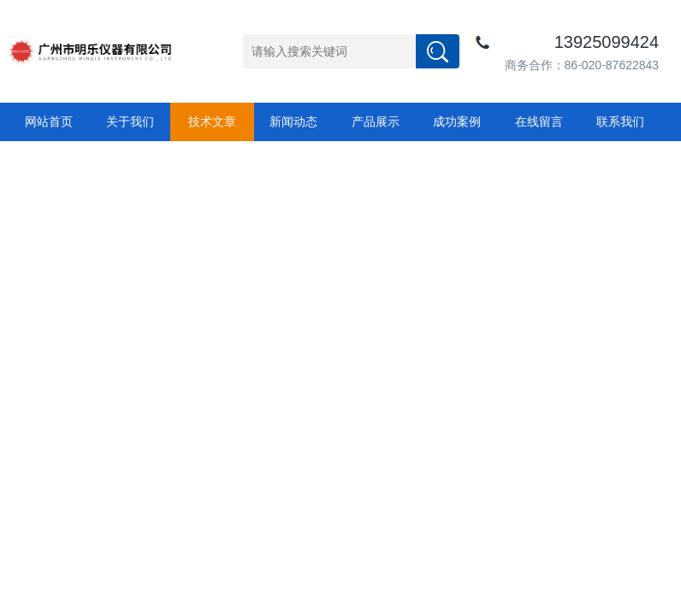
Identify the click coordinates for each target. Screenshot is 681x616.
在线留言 (539, 121)
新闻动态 (293, 121)
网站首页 (49, 121)
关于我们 (130, 121)
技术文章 (212, 121)
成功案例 (457, 121)
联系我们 (620, 121)
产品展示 (376, 121)
